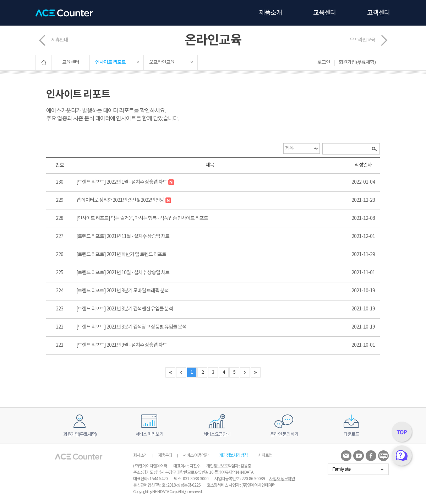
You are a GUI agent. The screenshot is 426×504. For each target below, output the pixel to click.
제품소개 (271, 13)
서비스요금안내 (217, 435)
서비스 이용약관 (196, 456)
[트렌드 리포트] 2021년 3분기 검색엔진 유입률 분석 (125, 309)
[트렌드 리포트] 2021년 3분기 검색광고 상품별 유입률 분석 (131, 327)
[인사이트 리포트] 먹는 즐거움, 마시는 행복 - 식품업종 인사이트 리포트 (142, 218)
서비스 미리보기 (149, 435)
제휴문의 (165, 456)
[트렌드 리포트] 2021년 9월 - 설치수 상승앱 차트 (122, 345)
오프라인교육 (362, 40)
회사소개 (140, 456)
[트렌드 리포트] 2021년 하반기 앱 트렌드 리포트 (121, 255)
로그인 (324, 63)
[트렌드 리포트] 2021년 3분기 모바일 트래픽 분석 (122, 291)
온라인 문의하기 (284, 435)
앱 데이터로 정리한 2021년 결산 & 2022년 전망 (124, 200)
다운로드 (351, 435)
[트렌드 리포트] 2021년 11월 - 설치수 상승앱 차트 (123, 237)
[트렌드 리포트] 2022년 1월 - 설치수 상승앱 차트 (125, 182)
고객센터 (378, 13)
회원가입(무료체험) (357, 63)
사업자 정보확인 (282, 479)
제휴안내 (60, 40)
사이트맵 (265, 456)
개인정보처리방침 (233, 456)
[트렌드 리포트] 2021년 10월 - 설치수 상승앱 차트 (123, 273)
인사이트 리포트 (110, 63)
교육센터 (324, 13)
